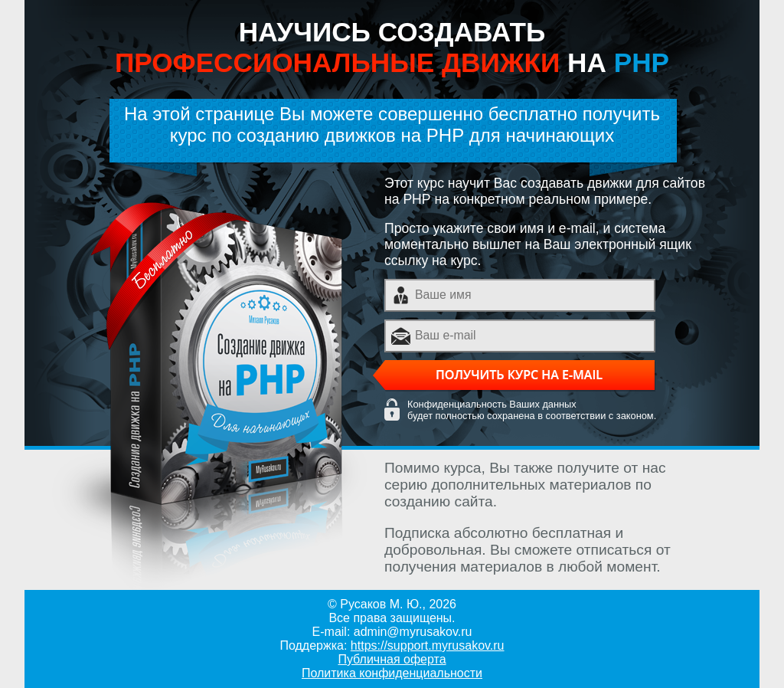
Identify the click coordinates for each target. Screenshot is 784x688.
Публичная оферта (392, 659)
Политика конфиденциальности (392, 673)
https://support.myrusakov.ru (428, 645)
